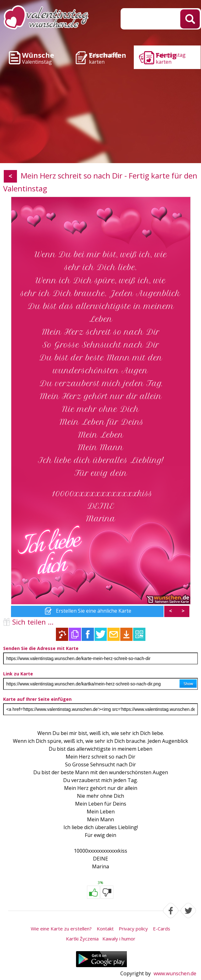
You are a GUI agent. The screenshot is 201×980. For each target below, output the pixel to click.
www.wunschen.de (175, 973)
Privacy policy (133, 929)
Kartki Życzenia (82, 939)
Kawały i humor (119, 939)
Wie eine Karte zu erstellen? (61, 929)
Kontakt (105, 929)
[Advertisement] (100, 116)
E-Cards (162, 929)
